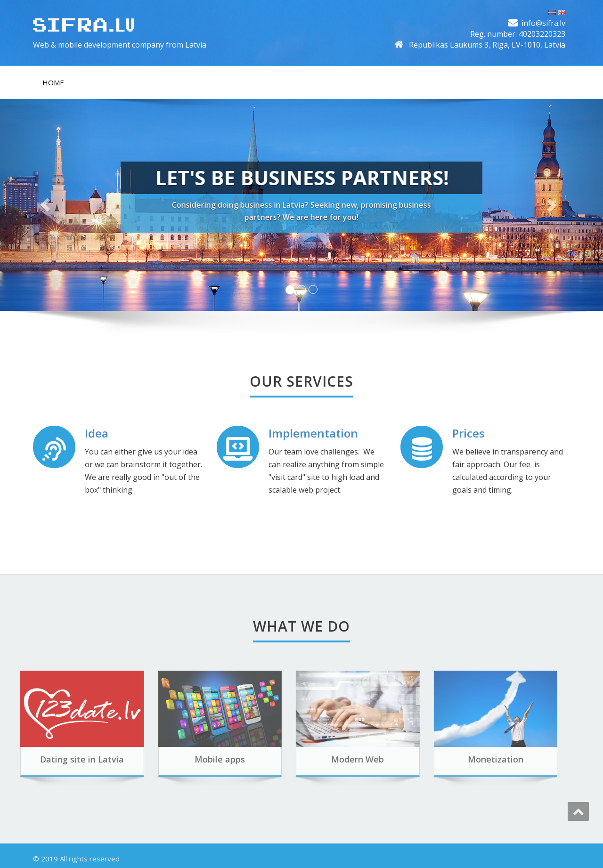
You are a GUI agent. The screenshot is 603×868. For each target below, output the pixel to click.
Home (53, 82)
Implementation (313, 433)
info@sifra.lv (543, 23)
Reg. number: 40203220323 (518, 34)
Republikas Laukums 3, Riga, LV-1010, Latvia (487, 45)
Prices (469, 433)
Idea (97, 433)
